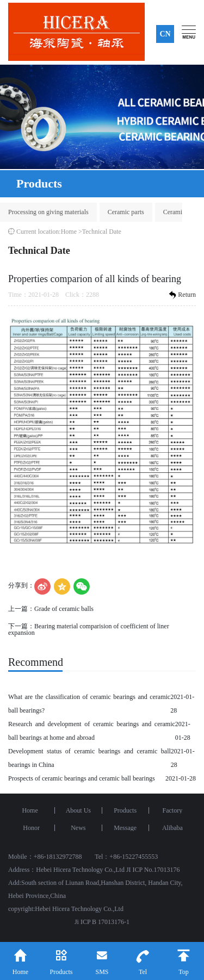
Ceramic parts (126, 212)
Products (125, 810)
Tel (143, 959)
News (78, 828)
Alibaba (172, 828)
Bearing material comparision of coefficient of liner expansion (89, 629)
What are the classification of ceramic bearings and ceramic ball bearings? (89, 704)
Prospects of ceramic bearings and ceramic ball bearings (82, 778)
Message (125, 828)
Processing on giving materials (48, 212)
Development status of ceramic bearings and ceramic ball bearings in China (89, 758)
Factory (173, 810)
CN (165, 34)
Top (184, 959)
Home (69, 232)
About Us (78, 810)
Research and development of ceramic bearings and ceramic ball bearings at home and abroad (92, 731)
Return (181, 295)
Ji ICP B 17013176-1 (102, 922)
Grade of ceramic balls (64, 609)
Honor (31, 828)
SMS (102, 959)
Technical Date (102, 232)
